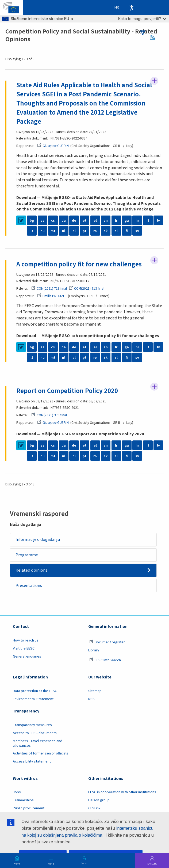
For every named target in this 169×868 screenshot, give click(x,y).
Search (84, 863)
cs (53, 220)
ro (95, 231)
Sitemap (95, 691)
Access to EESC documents (35, 733)
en (106, 220)
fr (116, 220)
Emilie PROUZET (52, 296)
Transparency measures (32, 725)
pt (84, 231)
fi (127, 231)
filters (143, 32)
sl (116, 231)
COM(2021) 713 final (49, 288)
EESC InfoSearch (105, 660)
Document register (107, 642)
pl (74, 231)
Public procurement (29, 808)
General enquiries (27, 656)
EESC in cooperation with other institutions (122, 792)
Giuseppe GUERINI (53, 146)
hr (137, 220)
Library (94, 650)
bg (32, 220)
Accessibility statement (32, 761)
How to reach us (26, 640)
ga (127, 220)
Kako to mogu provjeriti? (142, 19)
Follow (154, 81)
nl (64, 231)
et (84, 220)
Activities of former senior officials (41, 753)
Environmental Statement (33, 699)
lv (158, 220)
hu (43, 231)
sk (106, 231)
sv (137, 231)
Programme (27, 555)
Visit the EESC (24, 648)
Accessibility (132, 7)
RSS (154, 38)
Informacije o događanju (38, 539)
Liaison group (99, 800)
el (95, 220)
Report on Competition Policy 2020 (67, 391)
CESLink (94, 808)
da (64, 220)
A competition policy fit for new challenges (79, 264)
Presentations (29, 586)
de (74, 220)
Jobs (17, 792)
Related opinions (31, 570)
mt (53, 231)
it (148, 220)
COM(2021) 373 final (49, 415)
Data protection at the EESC (35, 691)
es (42, 220)
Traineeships (23, 800)
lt (32, 231)
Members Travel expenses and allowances (38, 743)
